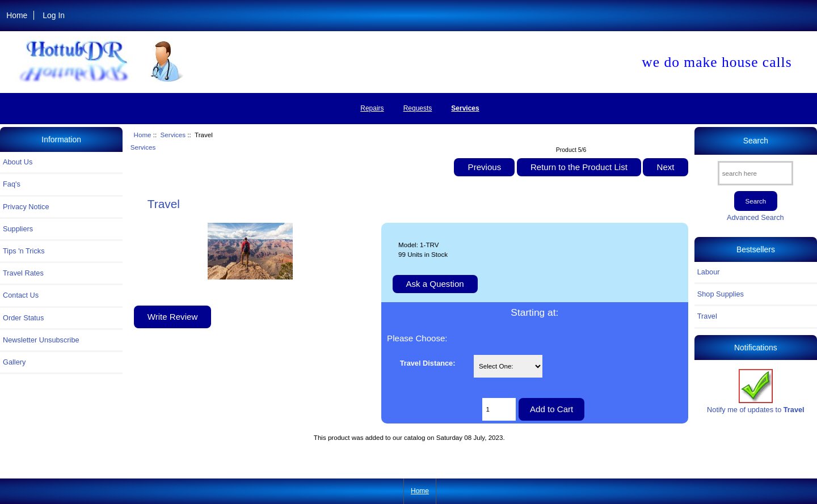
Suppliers (18, 229)
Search (756, 141)
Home (17, 15)
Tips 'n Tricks (24, 251)
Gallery (14, 362)
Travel (707, 316)
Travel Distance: (428, 363)
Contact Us (21, 295)
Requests (418, 108)
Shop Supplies (721, 294)
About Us (18, 162)
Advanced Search (755, 217)
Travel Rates (23, 273)
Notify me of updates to (756, 391)
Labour (709, 272)
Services (173, 135)
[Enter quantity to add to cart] (499, 409)
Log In (54, 15)
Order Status (23, 318)
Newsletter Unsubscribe (41, 340)
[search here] (755, 173)
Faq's (12, 184)
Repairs (372, 108)
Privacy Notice (26, 207)
